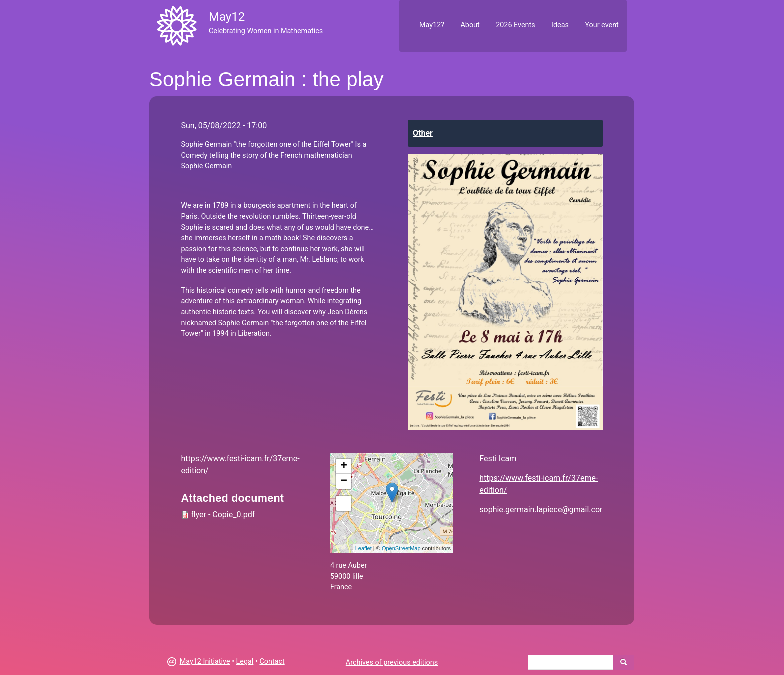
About (470, 25)
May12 (227, 17)
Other (423, 133)
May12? (432, 25)
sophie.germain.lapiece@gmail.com (543, 510)
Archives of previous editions (392, 663)
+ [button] (344, 466)
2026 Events (516, 25)
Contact (272, 662)
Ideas (560, 25)
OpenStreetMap (401, 548)
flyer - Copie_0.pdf (223, 515)
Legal (245, 662)
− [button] (344, 481)
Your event (602, 25)
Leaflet (364, 548)
